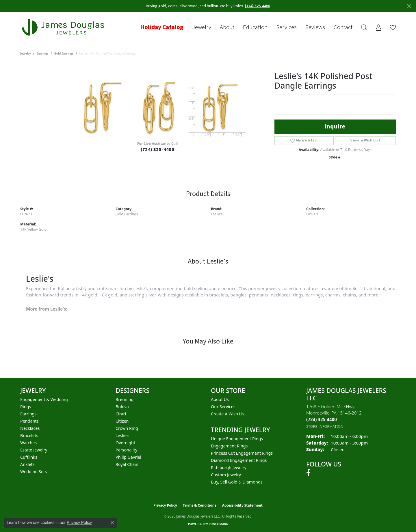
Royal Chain (127, 464)
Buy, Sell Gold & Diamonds (237, 482)
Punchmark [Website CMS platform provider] (219, 524)
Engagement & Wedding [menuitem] (44, 399)
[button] (364, 28)
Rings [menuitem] (26, 407)
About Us (220, 399)
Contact (343, 27)
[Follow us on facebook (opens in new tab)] (308, 473)
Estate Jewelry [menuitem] (34, 450)
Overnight (125, 443)
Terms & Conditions (200, 505)
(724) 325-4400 (158, 150)
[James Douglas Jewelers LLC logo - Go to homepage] (64, 27)
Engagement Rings (229, 446)
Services (286, 27)
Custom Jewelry (226, 475)
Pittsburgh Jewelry (229, 467)
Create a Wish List (228, 414)
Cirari (121, 414)
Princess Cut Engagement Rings (242, 453)
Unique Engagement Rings (237, 439)
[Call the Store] (322, 419)
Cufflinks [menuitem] (29, 457)
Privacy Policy (165, 505)
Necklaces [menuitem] (30, 428)
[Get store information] (325, 426)
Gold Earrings (64, 53)
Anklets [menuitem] (27, 464)
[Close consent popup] (112, 523)
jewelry (26, 53)
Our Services (223, 407)
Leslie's (217, 214)
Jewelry (202, 27)
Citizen (122, 421)
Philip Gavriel (128, 457)
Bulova (122, 407)
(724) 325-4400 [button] (257, 6)
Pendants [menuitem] (29, 421)
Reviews (315, 27)
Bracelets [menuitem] (29, 435)
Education (255, 27)
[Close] (409, 6)
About (227, 27)
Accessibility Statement (242, 505)
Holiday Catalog (162, 27)
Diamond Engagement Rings (239, 460)
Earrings (43, 53)
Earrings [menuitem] (28, 414)
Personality (126, 450)
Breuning (125, 399)
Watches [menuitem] (28, 443)
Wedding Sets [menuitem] (34, 472)
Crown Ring (127, 428)
